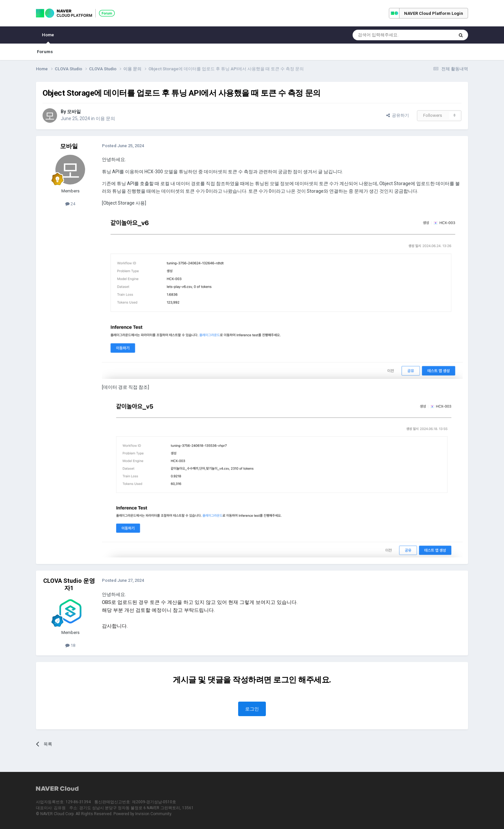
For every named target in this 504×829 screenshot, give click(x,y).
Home (48, 38)
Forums (45, 52)
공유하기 (398, 115)
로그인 (252, 709)
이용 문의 (105, 118)
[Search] (387, 35)
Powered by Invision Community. (143, 814)
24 (70, 204)
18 (70, 645)
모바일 (74, 112)
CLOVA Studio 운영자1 (69, 584)
